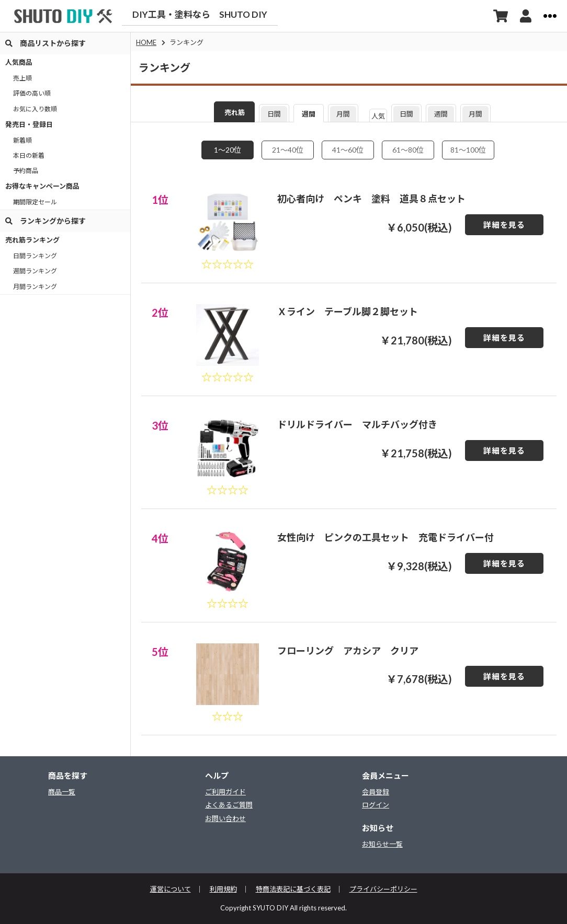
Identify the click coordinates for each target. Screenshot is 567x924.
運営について (171, 889)
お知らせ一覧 (382, 844)
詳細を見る (504, 225)
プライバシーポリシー (383, 889)
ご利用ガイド (225, 792)
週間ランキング (35, 271)
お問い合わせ (225, 818)
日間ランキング (35, 256)
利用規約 (223, 889)
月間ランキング (35, 287)
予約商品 (26, 171)
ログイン (376, 805)
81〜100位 (468, 150)
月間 (343, 114)
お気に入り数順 (35, 109)
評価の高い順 (32, 93)
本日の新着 (29, 155)
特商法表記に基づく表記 (293, 889)
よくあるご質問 (229, 805)
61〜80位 (408, 150)
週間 (309, 114)
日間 (274, 114)
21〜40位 (288, 150)
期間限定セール (35, 202)
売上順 (22, 78)
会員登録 (376, 792)
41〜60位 (348, 150)
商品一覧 (62, 792)
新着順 (22, 140)
